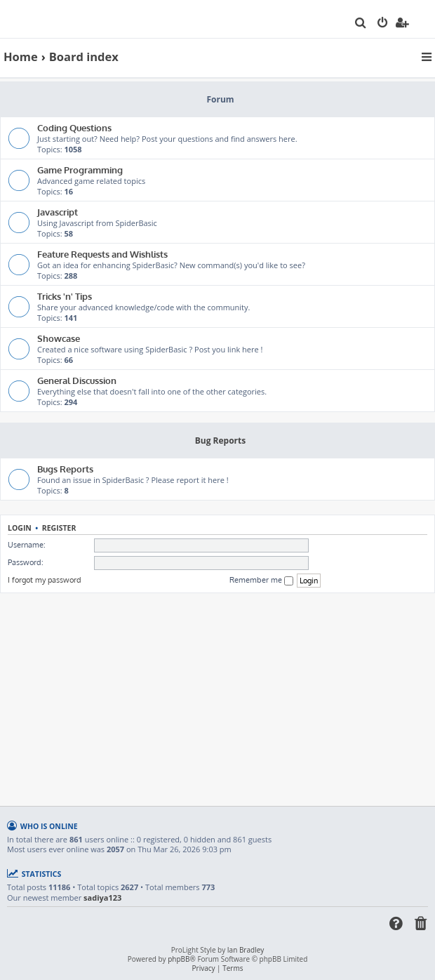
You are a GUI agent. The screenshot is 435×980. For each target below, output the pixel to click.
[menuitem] (361, 24)
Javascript (58, 212)
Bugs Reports (65, 469)
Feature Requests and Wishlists (102, 254)
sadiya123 (102, 898)
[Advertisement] (219, 698)
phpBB (179, 959)
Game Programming (80, 170)
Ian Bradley (246, 950)
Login (20, 528)
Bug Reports (221, 441)
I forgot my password (45, 580)
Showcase (59, 338)
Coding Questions (74, 127)
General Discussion (77, 380)
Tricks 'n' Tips (65, 296)
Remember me (261, 580)
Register (59, 528)
